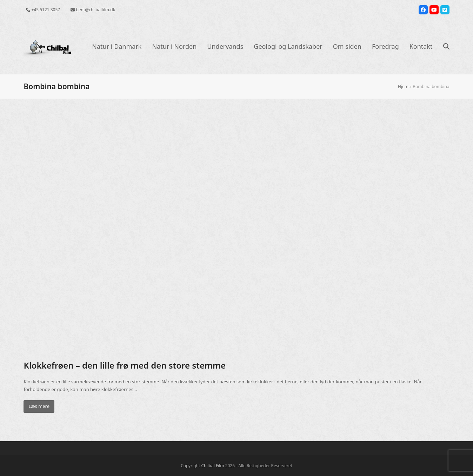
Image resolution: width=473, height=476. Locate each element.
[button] (446, 47)
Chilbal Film (212, 466)
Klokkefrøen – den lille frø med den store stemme (125, 365)
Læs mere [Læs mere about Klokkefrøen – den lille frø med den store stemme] (39, 406)
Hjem (403, 87)
